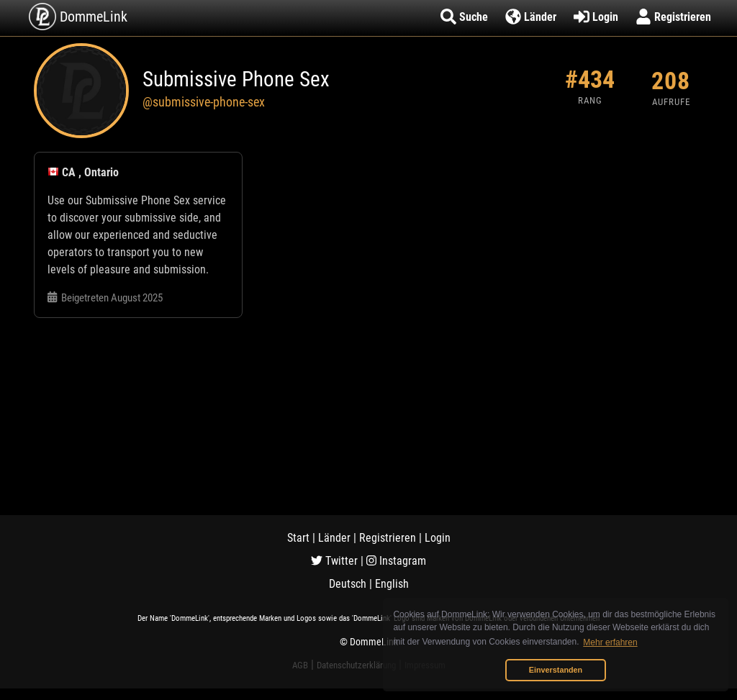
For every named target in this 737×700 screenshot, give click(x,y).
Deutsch (348, 584)
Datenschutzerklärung (356, 665)
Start (298, 538)
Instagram (396, 561)
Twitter (334, 561)
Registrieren (388, 538)
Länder (334, 538)
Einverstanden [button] (556, 670)
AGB (300, 665)
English (392, 584)
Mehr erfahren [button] (610, 642)
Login (438, 538)
